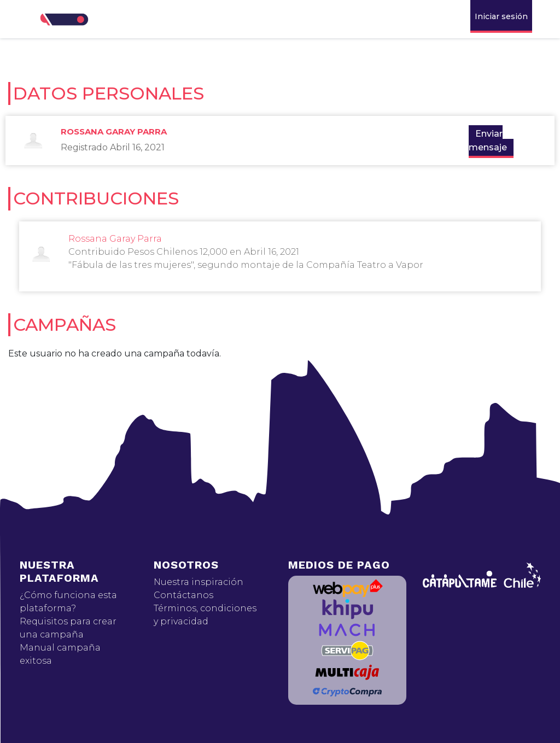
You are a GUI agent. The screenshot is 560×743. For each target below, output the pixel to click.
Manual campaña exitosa (60, 654)
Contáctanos (183, 595)
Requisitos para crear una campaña (68, 628)
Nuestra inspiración (199, 582)
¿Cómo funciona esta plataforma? (68, 602)
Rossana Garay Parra (114, 131)
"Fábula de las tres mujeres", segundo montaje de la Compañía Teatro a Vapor (246, 265)
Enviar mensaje (488, 141)
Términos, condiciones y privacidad (205, 615)
